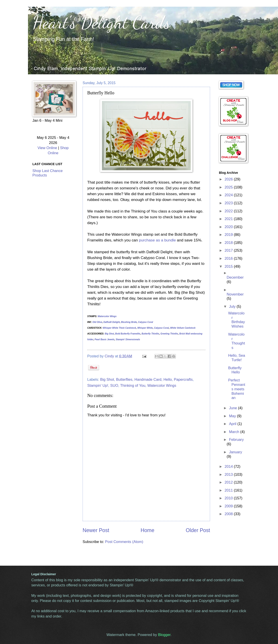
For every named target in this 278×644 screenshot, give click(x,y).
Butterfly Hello (235, 370)
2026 (229, 179)
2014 (229, 467)
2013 (229, 475)
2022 (229, 211)
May (233, 416)
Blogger (164, 635)
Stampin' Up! (98, 386)
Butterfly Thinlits (150, 334)
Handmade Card (148, 380)
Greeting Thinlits (169, 334)
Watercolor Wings (107, 316)
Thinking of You (133, 386)
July (233, 307)
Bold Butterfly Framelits (128, 334)
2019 (229, 235)
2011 (229, 490)
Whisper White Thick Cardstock (119, 328)
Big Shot (109, 334)
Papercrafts (183, 380)
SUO (114, 386)
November (235, 294)
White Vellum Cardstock (183, 328)
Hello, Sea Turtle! (236, 358)
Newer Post (96, 530)
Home (147, 530)
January (235, 452)
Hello (168, 380)
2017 (229, 250)
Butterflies (124, 380)
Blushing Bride (129, 322)
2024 (229, 195)
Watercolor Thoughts (236, 341)
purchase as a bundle (157, 240)
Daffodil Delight (112, 322)
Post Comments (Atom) (124, 542)
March (235, 432)
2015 (229, 266)
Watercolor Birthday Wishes (236, 320)
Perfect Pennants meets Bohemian (237, 389)
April (233, 424)
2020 (229, 227)
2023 (229, 203)
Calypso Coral (146, 322)
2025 (229, 187)
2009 (229, 506)
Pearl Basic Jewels (105, 339)
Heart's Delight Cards (101, 22)
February (236, 440)
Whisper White (145, 328)
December (235, 277)
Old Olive (97, 322)
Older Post (198, 530)
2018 (229, 243)
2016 (229, 258)
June (233, 408)
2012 (229, 482)
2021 (229, 219)
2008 (229, 514)
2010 (229, 498)
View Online (47, 148)
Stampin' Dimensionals (128, 339)
